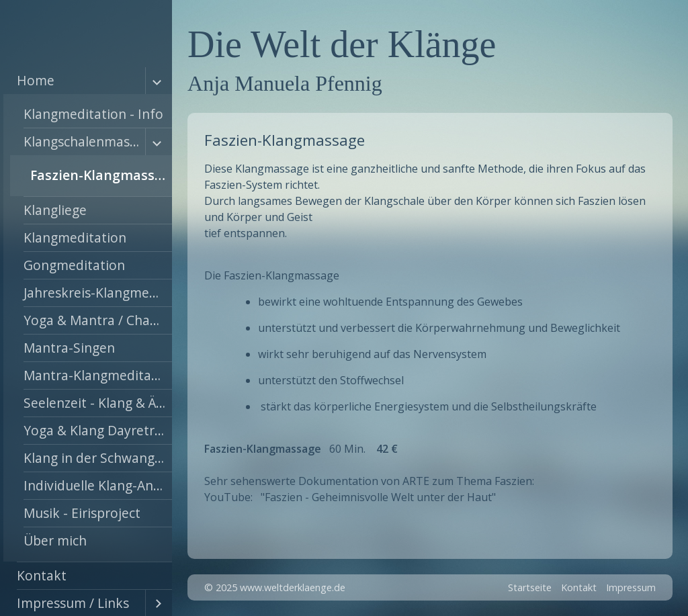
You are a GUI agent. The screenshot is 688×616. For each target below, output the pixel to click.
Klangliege (55, 210)
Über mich (55, 540)
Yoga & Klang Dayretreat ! (98, 430)
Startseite (530, 587)
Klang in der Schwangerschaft (98, 458)
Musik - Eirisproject (82, 513)
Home (36, 80)
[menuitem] (88, 315)
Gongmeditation (74, 265)
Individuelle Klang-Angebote (98, 485)
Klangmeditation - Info (93, 114)
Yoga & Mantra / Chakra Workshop (98, 320)
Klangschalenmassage (84, 141)
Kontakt (42, 575)
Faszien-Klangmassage (101, 175)
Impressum (631, 587)
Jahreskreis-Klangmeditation (98, 293)
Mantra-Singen (69, 348)
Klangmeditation (75, 237)
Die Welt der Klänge (342, 44)
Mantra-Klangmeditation (98, 375)
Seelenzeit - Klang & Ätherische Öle (98, 403)
